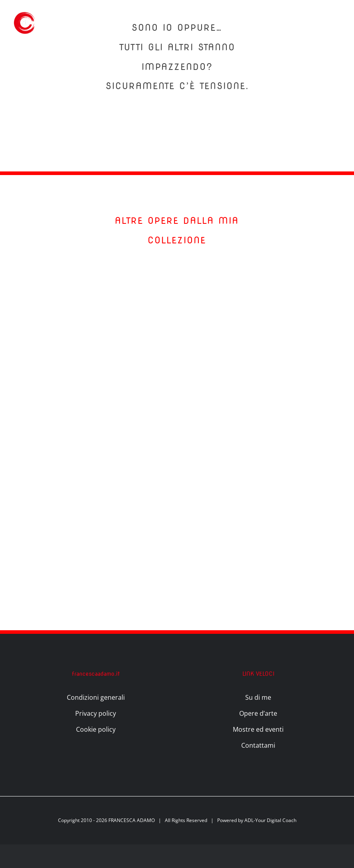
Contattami (258, 745)
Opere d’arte (258, 713)
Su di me (258, 697)
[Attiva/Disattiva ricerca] (307, 22)
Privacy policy (96, 713)
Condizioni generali (96, 697)
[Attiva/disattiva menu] (335, 22)
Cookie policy (96, 729)
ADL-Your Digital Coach (270, 820)
